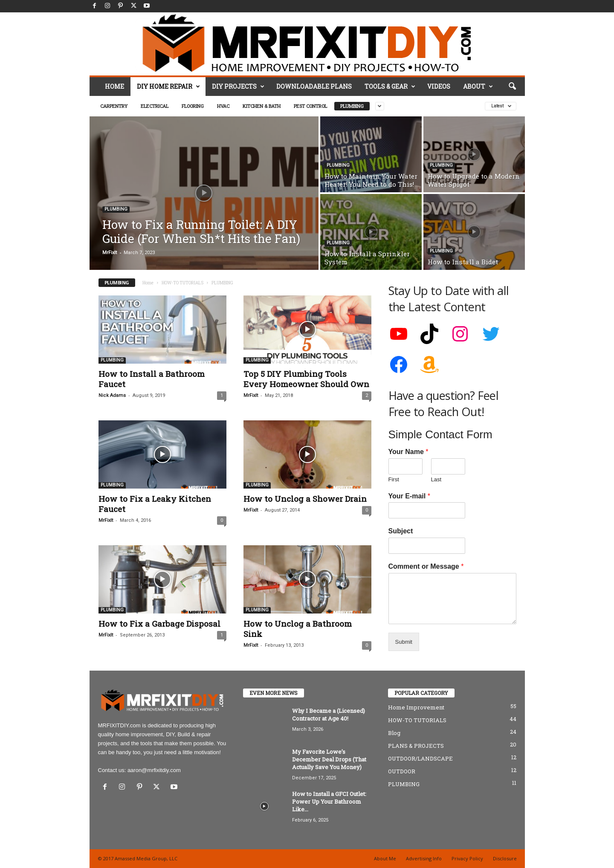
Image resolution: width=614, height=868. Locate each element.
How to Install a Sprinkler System (367, 258)
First (394, 479)
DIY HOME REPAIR (168, 87)
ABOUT (478, 87)
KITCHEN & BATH (262, 106)
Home (148, 283)
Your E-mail (409, 496)
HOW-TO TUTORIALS (182, 283)
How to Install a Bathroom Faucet (152, 379)
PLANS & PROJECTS (416, 746)
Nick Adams (112, 395)
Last (436, 479)
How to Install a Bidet (463, 262)
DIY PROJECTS (238, 87)
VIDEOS (439, 86)
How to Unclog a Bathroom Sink (298, 629)
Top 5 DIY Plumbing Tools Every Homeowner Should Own (306, 379)
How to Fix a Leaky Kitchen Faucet (155, 504)
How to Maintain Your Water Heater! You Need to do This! (371, 180)
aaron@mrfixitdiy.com (154, 770)
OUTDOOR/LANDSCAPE (420, 758)
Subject (401, 531)
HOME (114, 86)
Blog (394, 733)
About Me (385, 858)
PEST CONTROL (310, 106)
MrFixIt (110, 253)
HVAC (223, 106)
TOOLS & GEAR (390, 87)
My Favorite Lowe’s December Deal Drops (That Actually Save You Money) (329, 759)
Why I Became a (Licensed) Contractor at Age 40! (329, 715)
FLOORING (193, 106)
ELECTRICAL (155, 106)
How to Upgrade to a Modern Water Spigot (474, 180)
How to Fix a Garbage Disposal (159, 624)
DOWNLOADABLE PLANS (314, 86)
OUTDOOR (402, 771)
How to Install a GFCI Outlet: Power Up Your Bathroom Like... (329, 801)
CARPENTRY (114, 106)
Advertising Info (424, 858)
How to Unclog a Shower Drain (305, 499)
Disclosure (505, 858)
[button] (512, 87)
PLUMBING (352, 106)
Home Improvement (416, 707)
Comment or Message (426, 566)
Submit (404, 642)
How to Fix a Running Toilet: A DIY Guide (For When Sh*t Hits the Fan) (201, 231)
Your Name (408, 452)
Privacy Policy (467, 858)
